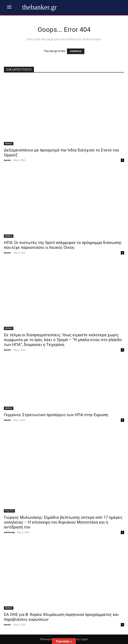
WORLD (9, 143)
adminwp (9, 532)
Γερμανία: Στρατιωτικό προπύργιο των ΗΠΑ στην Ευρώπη (56, 415)
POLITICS (9, 511)
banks (7, 160)
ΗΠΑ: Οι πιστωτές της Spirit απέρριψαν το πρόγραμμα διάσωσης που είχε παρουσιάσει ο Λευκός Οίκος (63, 245)
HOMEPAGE (76, 51)
